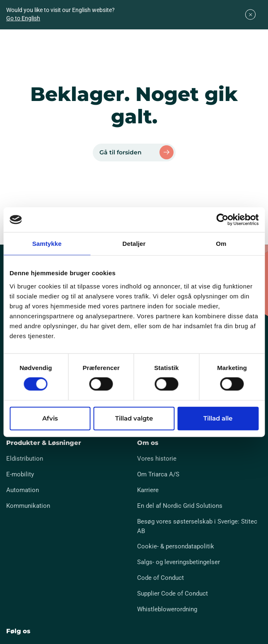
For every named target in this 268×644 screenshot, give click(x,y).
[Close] (250, 15)
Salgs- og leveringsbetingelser (179, 562)
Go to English (23, 18)
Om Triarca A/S (158, 474)
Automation (23, 490)
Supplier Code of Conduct (173, 594)
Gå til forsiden (121, 152)
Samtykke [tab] (47, 244)
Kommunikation (28, 506)
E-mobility (20, 474)
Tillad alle (218, 418)
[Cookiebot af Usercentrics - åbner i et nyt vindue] (222, 220)
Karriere (148, 490)
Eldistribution (25, 459)
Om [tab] (221, 244)
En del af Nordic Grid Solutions (180, 506)
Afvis (50, 418)
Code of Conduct (161, 578)
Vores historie (157, 459)
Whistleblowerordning (167, 609)
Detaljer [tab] (134, 244)
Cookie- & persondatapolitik (176, 546)
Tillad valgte (134, 418)
